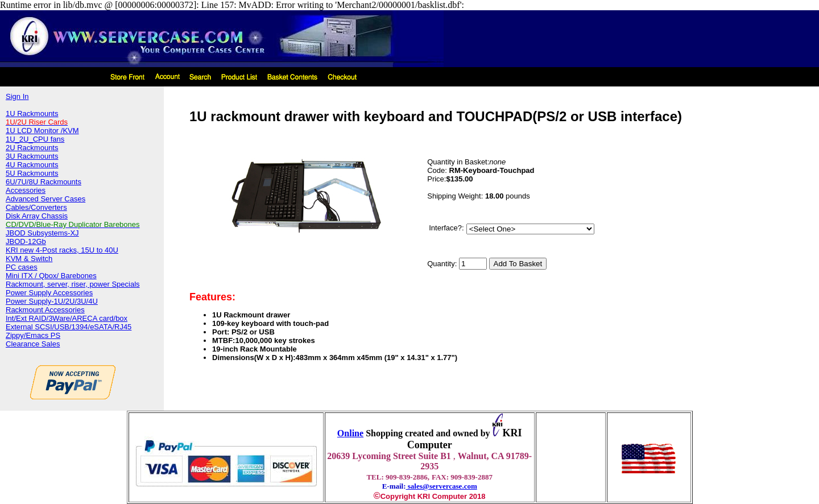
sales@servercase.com (442, 486)
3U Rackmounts (32, 156)
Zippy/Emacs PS (33, 335)
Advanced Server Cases (45, 199)
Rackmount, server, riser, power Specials (73, 284)
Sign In (17, 96)
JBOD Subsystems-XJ (42, 233)
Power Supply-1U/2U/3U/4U (52, 301)
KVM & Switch (29, 259)
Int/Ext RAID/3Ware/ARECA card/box (67, 318)
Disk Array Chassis (37, 216)
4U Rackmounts (32, 165)
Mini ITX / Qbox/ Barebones (51, 276)
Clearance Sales (33, 344)
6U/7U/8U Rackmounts (44, 182)
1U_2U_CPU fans (35, 139)
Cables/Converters (36, 207)
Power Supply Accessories (49, 293)
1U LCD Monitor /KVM (42, 131)
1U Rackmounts (32, 113)
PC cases (22, 267)
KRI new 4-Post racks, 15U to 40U (62, 250)
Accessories (26, 190)
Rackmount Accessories (45, 310)
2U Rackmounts (32, 148)
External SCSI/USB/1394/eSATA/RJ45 (69, 327)
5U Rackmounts (32, 173)
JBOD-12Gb (26, 241)
